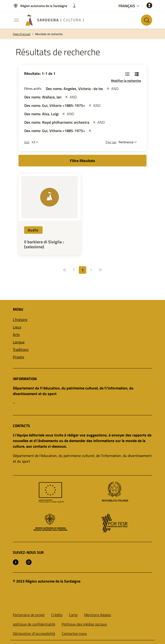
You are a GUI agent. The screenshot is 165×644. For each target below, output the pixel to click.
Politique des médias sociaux (84, 624)
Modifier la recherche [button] (126, 81)
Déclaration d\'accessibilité (34, 633)
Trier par (111, 142)
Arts (16, 335)
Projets (18, 357)
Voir (27, 142)
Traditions (21, 349)
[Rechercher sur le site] (147, 20)
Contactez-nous (74, 633)
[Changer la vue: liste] (137, 74)
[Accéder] (149, 5)
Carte (73, 615)
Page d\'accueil (22, 34)
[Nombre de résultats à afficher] (36, 142)
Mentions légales (98, 615)
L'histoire (20, 320)
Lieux (17, 327)
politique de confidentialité (34, 624)
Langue (19, 342)
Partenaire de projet (29, 615)
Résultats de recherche (49, 34)
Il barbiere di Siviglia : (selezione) (44, 244)
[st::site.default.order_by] (129, 142)
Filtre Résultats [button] (82, 161)
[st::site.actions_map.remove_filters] (108, 89)
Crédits (57, 615)
